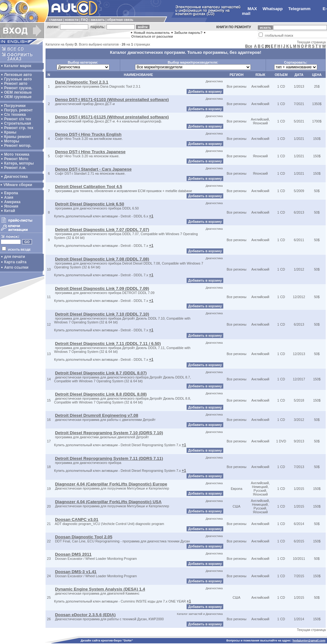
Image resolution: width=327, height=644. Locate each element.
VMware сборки (18, 185)
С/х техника (15, 115)
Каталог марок (18, 66)
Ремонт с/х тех (18, 119)
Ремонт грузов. (18, 88)
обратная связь (120, 20)
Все (249, 46)
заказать (98, 20)
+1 (151, 216)
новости (72, 20)
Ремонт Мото (16, 159)
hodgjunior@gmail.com (309, 641)
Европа (11, 193)
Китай (10, 211)
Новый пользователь (152, 33)
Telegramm (299, 9)
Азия (9, 197)
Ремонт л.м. (15, 168)
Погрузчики (15, 106)
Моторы (12, 141)
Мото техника (17, 154)
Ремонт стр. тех (19, 128)
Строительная (18, 123)
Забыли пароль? (188, 33)
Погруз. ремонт (18, 110)
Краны (10, 132)
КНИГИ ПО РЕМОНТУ (234, 27)
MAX (252, 9)
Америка (12, 202)
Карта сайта (15, 262)
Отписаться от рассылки (152, 36)
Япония (11, 206)
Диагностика (16, 177)
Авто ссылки (16, 267)
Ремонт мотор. (18, 146)
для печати (15, 257)
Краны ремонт (18, 137)
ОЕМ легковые (18, 92)
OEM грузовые (18, 97)
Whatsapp (273, 9)
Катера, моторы (19, 163)
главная (56, 20)
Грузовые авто (18, 79)
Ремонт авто (16, 84)
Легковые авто (18, 75)
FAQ (84, 20)
